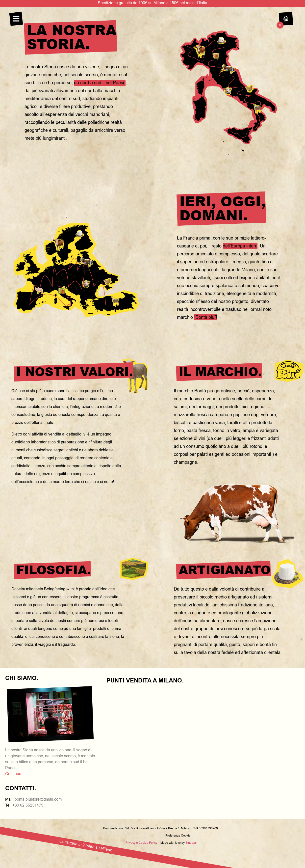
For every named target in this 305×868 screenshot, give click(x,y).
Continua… (15, 774)
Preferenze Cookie (178, 836)
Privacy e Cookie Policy (141, 843)
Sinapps (191, 843)
